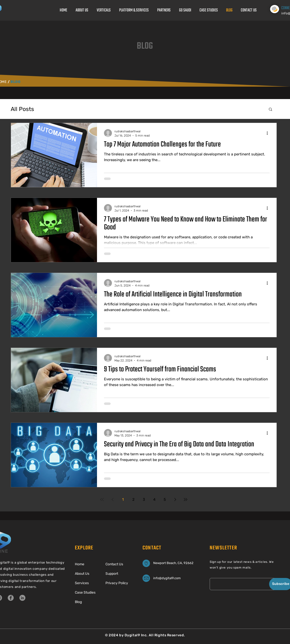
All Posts (22, 109)
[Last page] (186, 500)
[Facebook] (11, 598)
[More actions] (269, 133)
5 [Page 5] (165, 500)
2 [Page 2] (133, 500)
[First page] (102, 500)
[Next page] (175, 500)
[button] (270, 110)
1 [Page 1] (123, 500)
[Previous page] (112, 500)
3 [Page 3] (144, 500)
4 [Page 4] (154, 500)
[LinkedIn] (22, 598)
